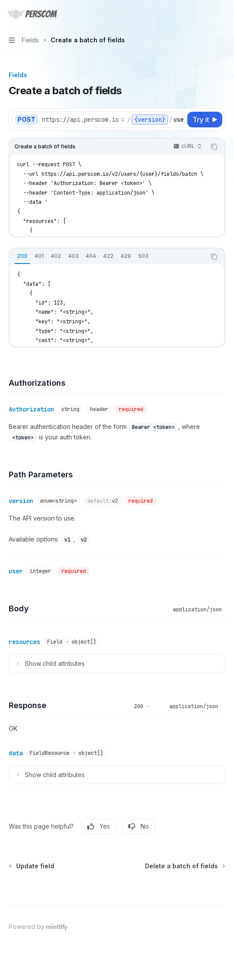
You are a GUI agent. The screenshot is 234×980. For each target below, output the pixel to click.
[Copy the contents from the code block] (214, 147)
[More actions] (223, 14)
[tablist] (107, 257)
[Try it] (205, 120)
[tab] (22, 256)
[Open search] (206, 14)
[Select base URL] (83, 120)
